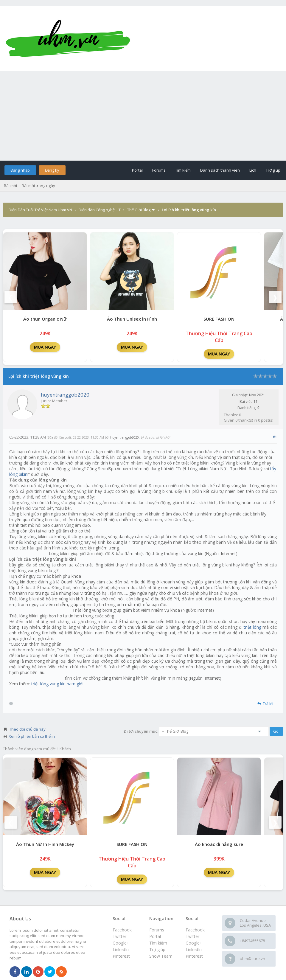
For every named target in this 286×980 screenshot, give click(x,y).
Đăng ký (52, 170)
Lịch (253, 170)
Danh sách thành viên (220, 170)
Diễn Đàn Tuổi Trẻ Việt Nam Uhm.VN (40, 210)
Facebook (195, 930)
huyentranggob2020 (65, 395)
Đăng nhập (20, 170)
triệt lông (252, 627)
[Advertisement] (143, 116)
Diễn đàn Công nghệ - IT (100, 210)
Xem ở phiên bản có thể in (32, 736)
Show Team (161, 956)
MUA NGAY (45, 347)
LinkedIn (194, 949)
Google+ (194, 943)
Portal (137, 170)
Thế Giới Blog (139, 210)
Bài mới (10, 186)
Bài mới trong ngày (38, 186)
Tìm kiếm (183, 170)
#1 (275, 437)
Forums (159, 170)
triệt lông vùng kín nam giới (57, 684)
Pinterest (194, 956)
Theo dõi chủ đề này (27, 729)
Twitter (192, 936)
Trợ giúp (273, 170)
